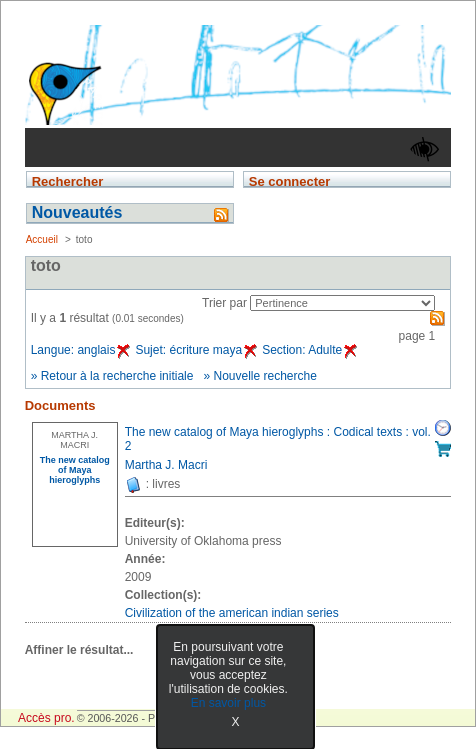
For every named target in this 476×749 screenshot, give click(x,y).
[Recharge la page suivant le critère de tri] (342, 303)
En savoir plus (228, 703)
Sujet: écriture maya (196, 350)
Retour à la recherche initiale (117, 376)
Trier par (224, 303)
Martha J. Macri (166, 465)
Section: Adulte (309, 350)
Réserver (443, 428)
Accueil (42, 239)
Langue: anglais (81, 350)
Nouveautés (77, 212)
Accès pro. (46, 718)
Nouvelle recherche (264, 376)
